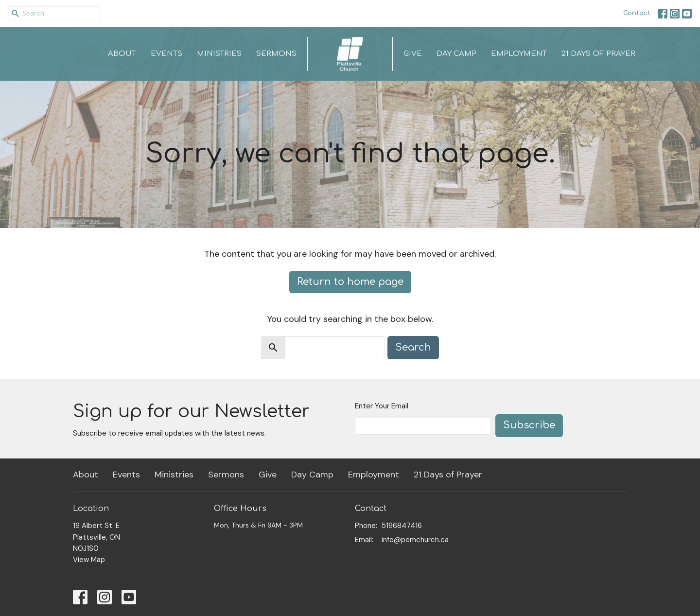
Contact (637, 13)
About (122, 54)
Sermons (276, 54)
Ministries (219, 54)
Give (413, 54)
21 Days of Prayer (598, 54)
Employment (519, 54)
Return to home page (350, 282)
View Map (89, 560)
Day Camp (456, 54)
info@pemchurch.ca (415, 540)
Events (166, 54)
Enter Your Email (382, 406)
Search (413, 347)
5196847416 (402, 526)
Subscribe (529, 425)
